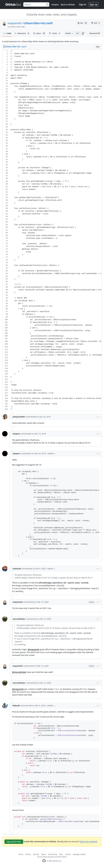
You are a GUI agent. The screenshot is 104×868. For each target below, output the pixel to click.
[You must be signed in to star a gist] (83, 23)
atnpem (16, 434)
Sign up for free (14, 842)
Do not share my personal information (52, 857)
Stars (39, 33)
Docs (61, 854)
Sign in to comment (89, 841)
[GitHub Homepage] (44, 861)
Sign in (83, 4)
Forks (55, 33)
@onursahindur (19, 672)
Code (7, 33)
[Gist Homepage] (13, 4)
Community (53, 854)
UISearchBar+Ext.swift (38, 23)
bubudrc (16, 705)
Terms (21, 854)
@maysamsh (33, 649)
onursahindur (19, 619)
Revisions (22, 33)
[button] (83, 33)
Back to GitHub (68, 5)
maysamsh (14, 23)
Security (36, 854)
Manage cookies (79, 854)
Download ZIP (95, 33)
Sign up (93, 4)
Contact (68, 854)
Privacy (28, 854)
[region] (52, 230)
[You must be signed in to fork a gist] (96, 23)
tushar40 (17, 569)
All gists (55, 5)
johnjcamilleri (19, 417)
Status (44, 854)
